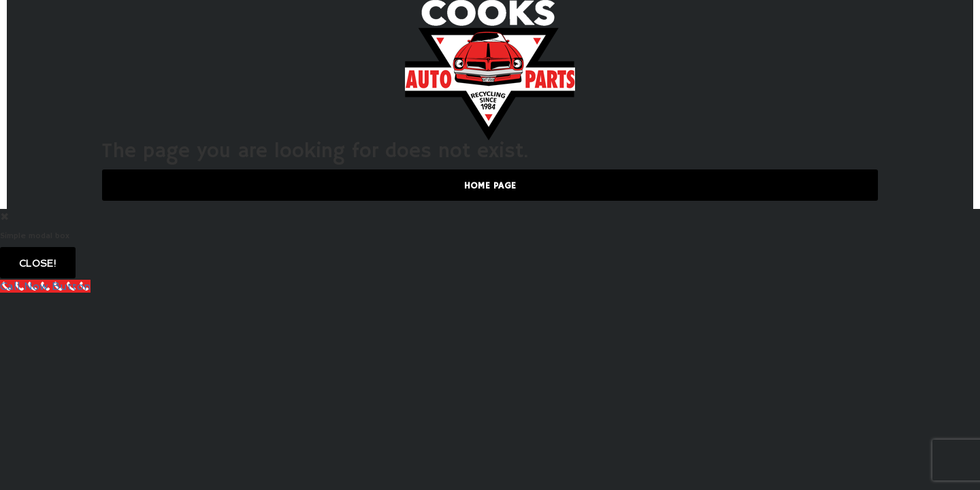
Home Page (490, 186)
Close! (38, 263)
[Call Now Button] (45, 286)
